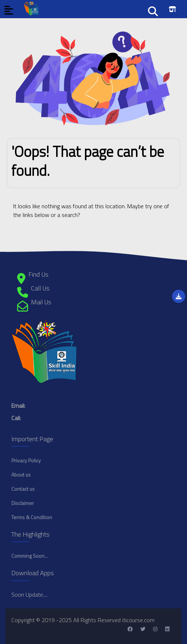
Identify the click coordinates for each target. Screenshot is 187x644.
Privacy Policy (26, 460)
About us (21, 475)
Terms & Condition (32, 517)
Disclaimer (23, 503)
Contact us (23, 489)
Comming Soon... (30, 556)
